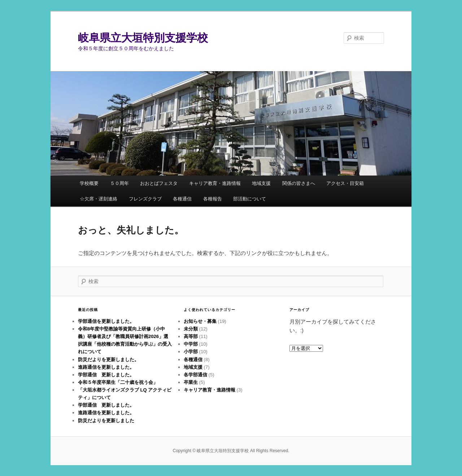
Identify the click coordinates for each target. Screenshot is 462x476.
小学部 (191, 352)
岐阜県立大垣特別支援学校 (143, 38)
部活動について (250, 199)
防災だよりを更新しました (106, 421)
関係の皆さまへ (299, 183)
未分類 (191, 329)
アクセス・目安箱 (345, 183)
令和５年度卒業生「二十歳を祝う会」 (118, 382)
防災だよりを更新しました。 (108, 360)
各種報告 (213, 199)
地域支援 (261, 183)
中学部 (191, 344)
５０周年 (119, 183)
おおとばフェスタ (159, 183)
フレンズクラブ (145, 199)
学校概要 (89, 183)
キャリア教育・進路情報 (215, 183)
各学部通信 (195, 375)
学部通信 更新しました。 (106, 375)
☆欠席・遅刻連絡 (99, 199)
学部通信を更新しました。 (106, 321)
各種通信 (182, 199)
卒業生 (191, 382)
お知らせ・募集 (200, 321)
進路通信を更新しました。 (106, 367)
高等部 (191, 336)
